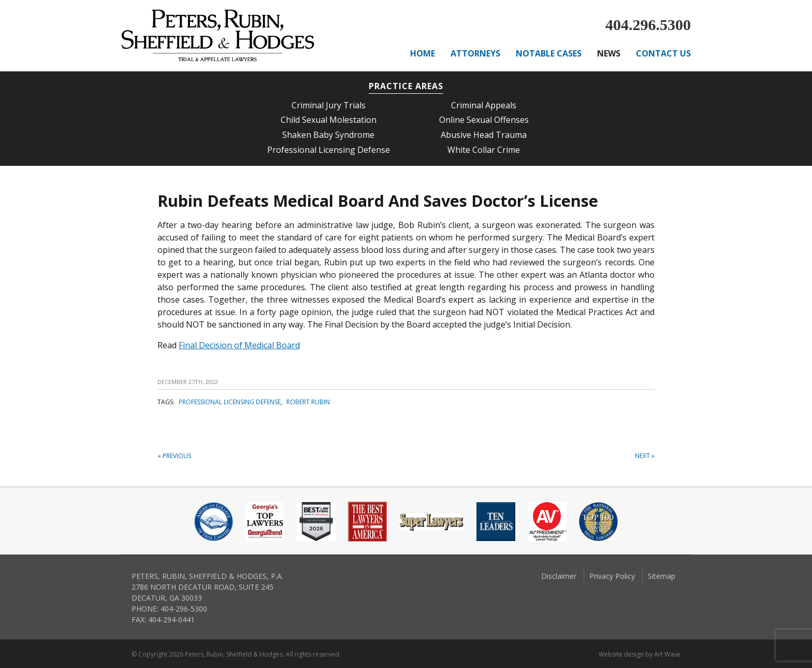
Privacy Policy (612, 576)
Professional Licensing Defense (329, 150)
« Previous (174, 456)
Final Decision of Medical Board (239, 345)
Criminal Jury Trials (329, 105)
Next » (645, 456)
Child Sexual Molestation (329, 120)
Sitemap (662, 576)
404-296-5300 (184, 609)
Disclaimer (559, 576)
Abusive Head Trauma (484, 135)
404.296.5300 (648, 25)
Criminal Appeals (484, 105)
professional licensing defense (230, 402)
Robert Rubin (308, 402)
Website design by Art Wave (640, 654)
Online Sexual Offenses (484, 120)
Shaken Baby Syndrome (328, 135)
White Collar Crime (484, 150)
